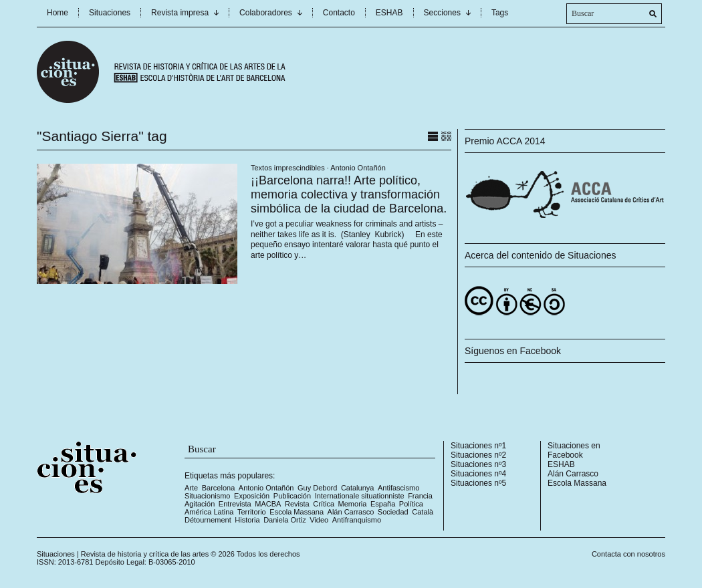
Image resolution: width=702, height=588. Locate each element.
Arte (191, 488)
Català (423, 512)
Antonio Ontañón (358, 168)
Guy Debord (317, 488)
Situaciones (110, 13)
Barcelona (219, 488)
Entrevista (235, 504)
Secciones (442, 13)
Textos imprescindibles (288, 168)
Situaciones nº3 (478, 464)
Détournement (208, 520)
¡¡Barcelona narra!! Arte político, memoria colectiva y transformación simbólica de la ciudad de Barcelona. (349, 194)
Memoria (353, 504)
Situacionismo (207, 496)
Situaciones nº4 (478, 474)
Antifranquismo (357, 520)
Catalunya (358, 488)
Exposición (252, 496)
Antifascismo (398, 488)
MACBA (268, 504)
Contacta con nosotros (628, 554)
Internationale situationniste (360, 496)
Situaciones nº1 (478, 446)
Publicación (292, 496)
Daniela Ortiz (285, 520)
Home (57, 13)
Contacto (339, 13)
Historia (247, 520)
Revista (297, 504)
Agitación (200, 504)
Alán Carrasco (351, 512)
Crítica (324, 504)
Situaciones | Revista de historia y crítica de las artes (123, 554)
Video (319, 520)
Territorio (252, 512)
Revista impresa (180, 13)
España (383, 504)
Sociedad (393, 512)
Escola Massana (297, 512)
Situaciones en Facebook (574, 450)
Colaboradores (266, 13)
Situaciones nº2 (478, 455)
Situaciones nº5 (478, 483)
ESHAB (389, 13)
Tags (500, 13)
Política (411, 504)
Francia (420, 496)
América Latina (209, 512)
